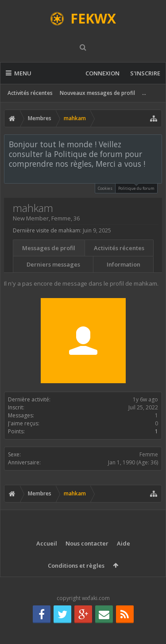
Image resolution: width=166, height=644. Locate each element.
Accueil (47, 543)
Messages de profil (49, 248)
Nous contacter (87, 543)
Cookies (105, 188)
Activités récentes (30, 93)
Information (124, 264)
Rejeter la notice (156, 144)
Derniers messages (53, 264)
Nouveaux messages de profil (97, 93)
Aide (124, 543)
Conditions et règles (76, 565)
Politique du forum (136, 187)
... (144, 93)
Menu (19, 73)
